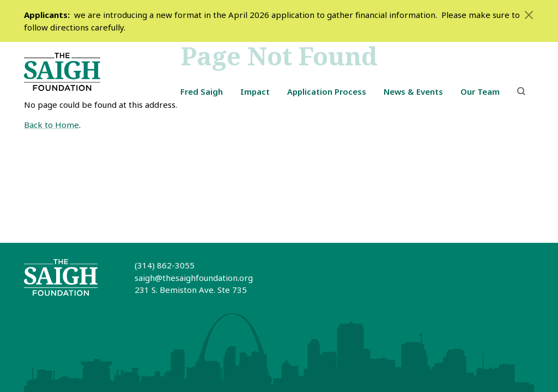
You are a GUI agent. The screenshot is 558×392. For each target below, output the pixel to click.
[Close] (529, 15)
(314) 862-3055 (165, 265)
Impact (255, 91)
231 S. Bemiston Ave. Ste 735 (191, 290)
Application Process (327, 91)
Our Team (480, 91)
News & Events (413, 91)
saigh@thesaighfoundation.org (194, 278)
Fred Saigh (202, 91)
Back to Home (51, 125)
